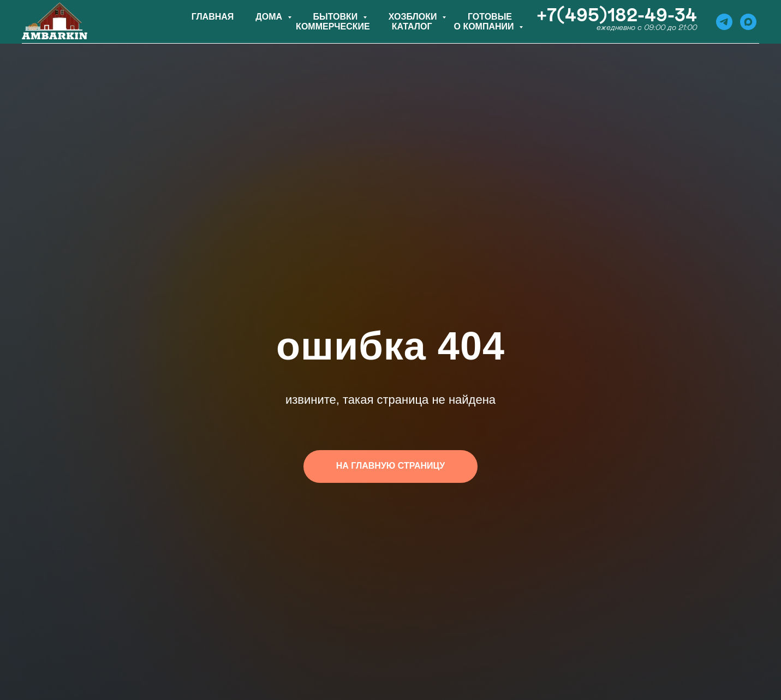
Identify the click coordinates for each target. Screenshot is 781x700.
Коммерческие (333, 26)
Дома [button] (270, 17)
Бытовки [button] (337, 17)
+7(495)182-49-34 (617, 16)
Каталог (412, 26)
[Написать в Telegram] (724, 22)
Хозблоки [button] (414, 17)
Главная (213, 17)
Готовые (490, 17)
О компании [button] (485, 26)
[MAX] (748, 22)
